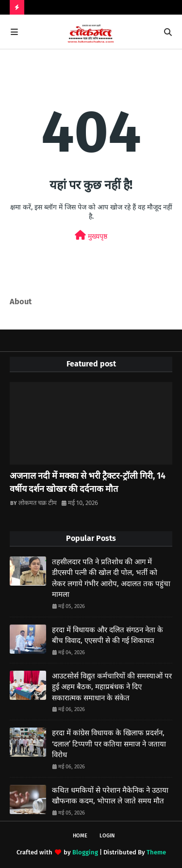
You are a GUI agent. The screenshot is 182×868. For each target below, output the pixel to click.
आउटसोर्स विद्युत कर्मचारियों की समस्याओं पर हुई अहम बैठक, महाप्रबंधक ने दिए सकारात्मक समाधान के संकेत (112, 687)
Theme (156, 852)
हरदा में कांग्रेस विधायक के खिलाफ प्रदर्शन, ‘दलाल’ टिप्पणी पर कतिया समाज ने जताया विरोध (109, 744)
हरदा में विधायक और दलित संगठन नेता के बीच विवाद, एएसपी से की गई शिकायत (108, 635)
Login (107, 836)
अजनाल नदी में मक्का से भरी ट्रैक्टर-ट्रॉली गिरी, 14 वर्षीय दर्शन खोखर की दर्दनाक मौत (88, 482)
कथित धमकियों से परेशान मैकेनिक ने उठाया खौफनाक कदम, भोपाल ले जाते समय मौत (110, 796)
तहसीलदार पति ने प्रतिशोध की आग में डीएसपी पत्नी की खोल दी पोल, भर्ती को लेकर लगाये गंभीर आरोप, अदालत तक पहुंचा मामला (111, 578)
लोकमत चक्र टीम (38, 503)
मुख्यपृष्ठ (91, 235)
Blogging (85, 852)
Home (80, 836)
